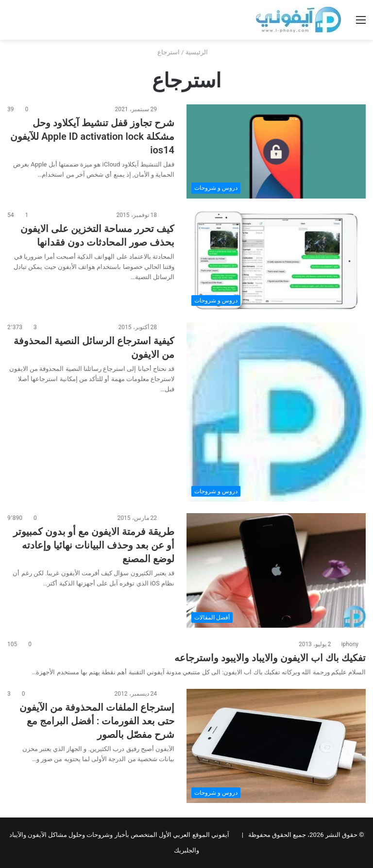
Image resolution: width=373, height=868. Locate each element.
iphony (350, 644)
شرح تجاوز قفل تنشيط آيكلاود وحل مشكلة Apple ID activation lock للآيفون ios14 (92, 136)
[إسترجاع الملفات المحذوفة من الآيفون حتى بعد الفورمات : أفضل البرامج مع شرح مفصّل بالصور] (276, 746)
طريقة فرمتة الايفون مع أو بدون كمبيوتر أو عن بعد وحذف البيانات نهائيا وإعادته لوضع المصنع (94, 545)
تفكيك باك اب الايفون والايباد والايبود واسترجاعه (270, 658)
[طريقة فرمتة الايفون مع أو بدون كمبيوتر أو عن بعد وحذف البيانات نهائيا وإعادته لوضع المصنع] (276, 570)
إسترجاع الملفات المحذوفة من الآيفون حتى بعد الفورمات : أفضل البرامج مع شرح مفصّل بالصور (97, 721)
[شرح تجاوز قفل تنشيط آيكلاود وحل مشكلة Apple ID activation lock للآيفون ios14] (276, 151)
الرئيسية (201, 52)
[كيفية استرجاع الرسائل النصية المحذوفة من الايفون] (276, 412)
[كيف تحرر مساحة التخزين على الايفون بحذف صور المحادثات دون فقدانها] (276, 261)
